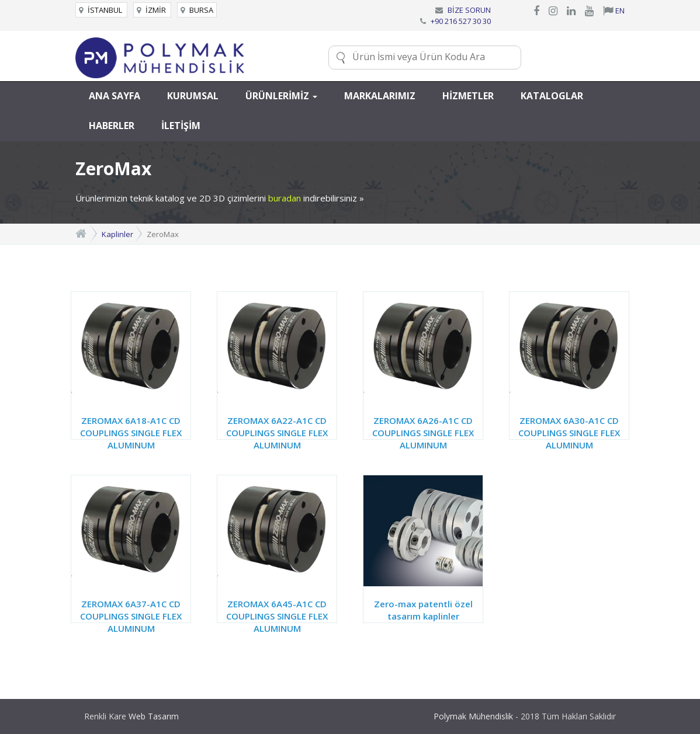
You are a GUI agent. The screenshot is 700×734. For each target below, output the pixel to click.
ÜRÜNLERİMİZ (281, 96)
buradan (285, 198)
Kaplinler (117, 234)
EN (614, 11)
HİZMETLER (468, 96)
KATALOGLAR (552, 96)
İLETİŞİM (181, 126)
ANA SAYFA (115, 96)
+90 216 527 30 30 (461, 21)
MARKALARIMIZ (380, 96)
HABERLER (112, 126)
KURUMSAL (193, 96)
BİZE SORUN (469, 10)
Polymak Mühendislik (473, 716)
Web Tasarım (154, 716)
